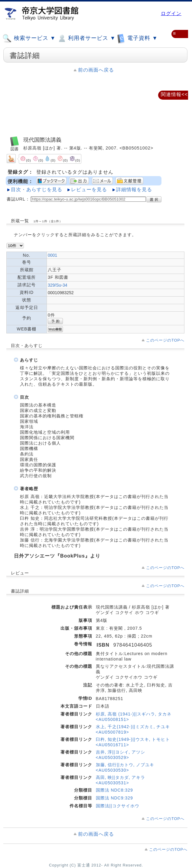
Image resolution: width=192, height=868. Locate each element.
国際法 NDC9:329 (114, 798)
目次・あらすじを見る (37, 190)
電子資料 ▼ (137, 38)
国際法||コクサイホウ (118, 806)
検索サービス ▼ (29, 38)
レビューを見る (89, 190)
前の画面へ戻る (96, 70)
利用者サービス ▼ (86, 38)
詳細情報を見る (134, 190)
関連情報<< (174, 94)
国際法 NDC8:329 (114, 790)
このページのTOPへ (165, 340)
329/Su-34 (58, 285)
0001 (52, 255)
